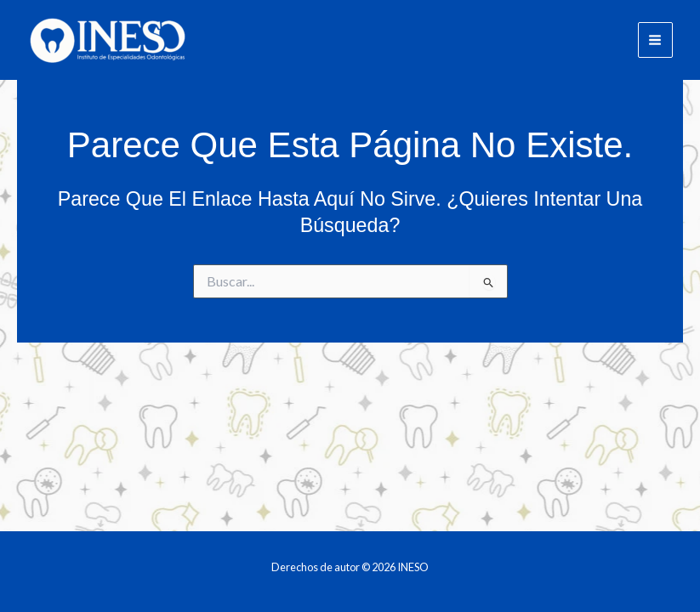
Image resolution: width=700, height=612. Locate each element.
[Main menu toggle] (655, 40)
